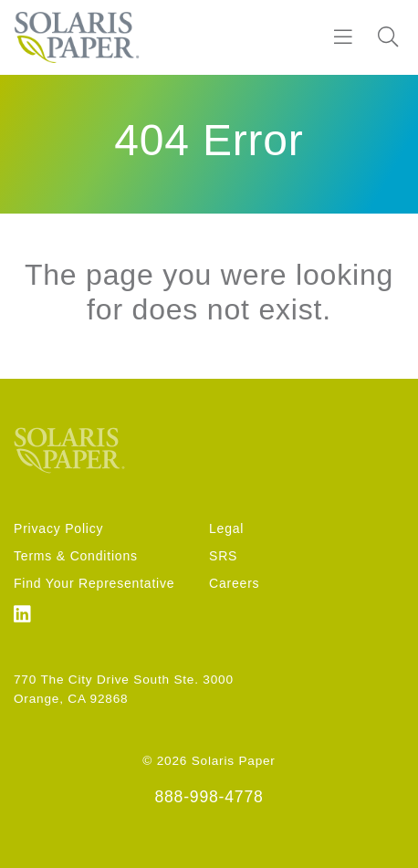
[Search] (388, 37)
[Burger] (343, 37)
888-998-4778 (209, 797)
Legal (226, 528)
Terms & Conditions (76, 556)
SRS (223, 556)
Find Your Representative (94, 583)
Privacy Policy (58, 528)
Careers (234, 583)
